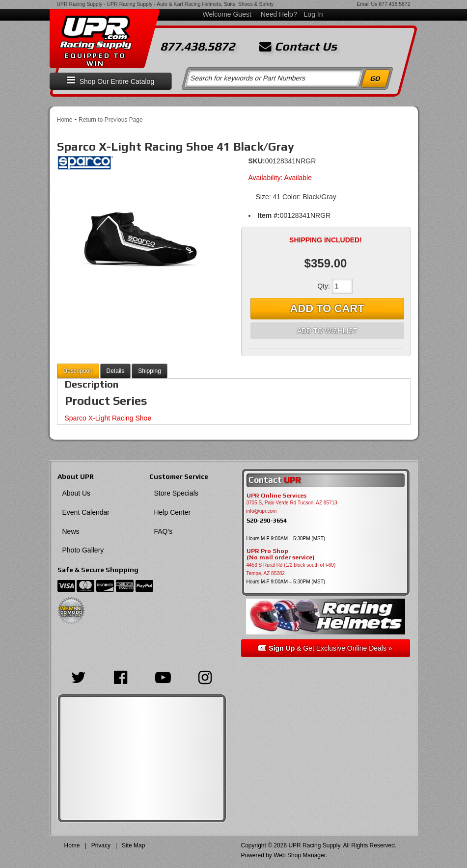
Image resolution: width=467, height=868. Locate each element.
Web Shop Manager (300, 855)
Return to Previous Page (111, 120)
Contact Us (298, 47)
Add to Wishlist (327, 331)
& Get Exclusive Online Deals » (325, 648)
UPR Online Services (276, 496)
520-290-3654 (267, 520)
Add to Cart (327, 308)
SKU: (257, 161)
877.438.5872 (394, 4)
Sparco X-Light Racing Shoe (108, 418)
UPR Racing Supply (80, 4)
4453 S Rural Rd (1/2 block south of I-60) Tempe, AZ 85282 (291, 569)
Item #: (269, 215)
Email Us (367, 4)
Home (65, 120)
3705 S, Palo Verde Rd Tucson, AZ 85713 (292, 503)
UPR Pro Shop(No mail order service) (281, 554)
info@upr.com (262, 511)
